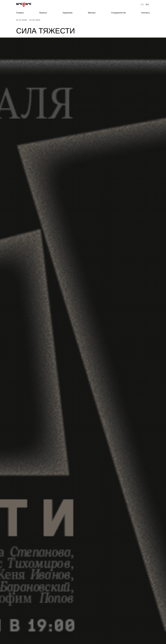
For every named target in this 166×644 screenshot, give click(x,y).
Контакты (146, 13)
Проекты (43, 13)
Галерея (20, 13)
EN (142, 5)
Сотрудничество (119, 13)
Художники (67, 13)
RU (147, 5)
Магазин (92, 13)
